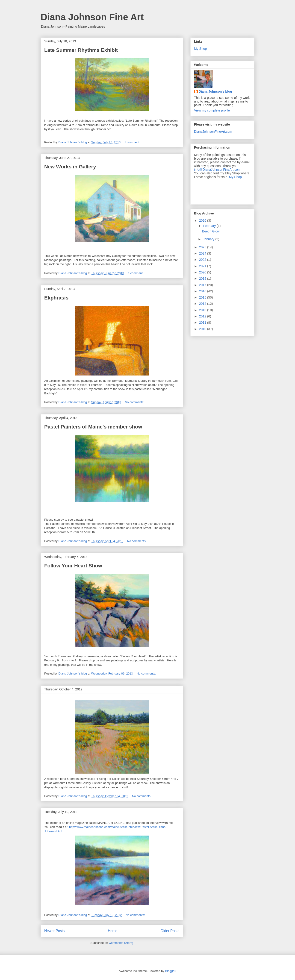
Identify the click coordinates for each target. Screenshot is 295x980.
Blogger (170, 971)
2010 (203, 329)
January (209, 239)
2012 (203, 316)
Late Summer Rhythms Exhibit (81, 50)
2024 (203, 253)
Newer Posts (54, 931)
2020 (203, 272)
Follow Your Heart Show (73, 566)
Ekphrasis (56, 298)
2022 (203, 260)
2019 (203, 279)
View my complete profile (212, 110)
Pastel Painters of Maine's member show (93, 427)
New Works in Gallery (70, 167)
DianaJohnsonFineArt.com (213, 132)
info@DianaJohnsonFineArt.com (217, 170)
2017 (203, 285)
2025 (203, 247)
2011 (203, 323)
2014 (203, 304)
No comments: (135, 402)
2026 (203, 220)
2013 (203, 310)
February (210, 226)
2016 (203, 291)
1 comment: (133, 142)
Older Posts (170, 931)
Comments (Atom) (121, 943)
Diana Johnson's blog (215, 91)
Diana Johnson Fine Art (92, 17)
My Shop (200, 49)
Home (113, 931)
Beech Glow (211, 231)
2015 (203, 297)
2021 (203, 266)
